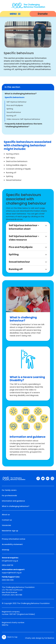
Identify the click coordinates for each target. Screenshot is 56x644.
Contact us (7, 520)
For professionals (9, 496)
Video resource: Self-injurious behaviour (23, 119)
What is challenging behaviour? (21, 94)
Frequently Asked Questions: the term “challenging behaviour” (23, 125)
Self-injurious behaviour (16, 102)
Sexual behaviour (14, 112)
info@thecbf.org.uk (10, 561)
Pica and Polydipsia (15, 105)
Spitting (10, 109)
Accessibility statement (12, 544)
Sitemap (6, 550)
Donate (43, 14)
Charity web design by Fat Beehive (40, 638)
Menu (15, 14)
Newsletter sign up (10, 531)
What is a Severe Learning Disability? (27, 379)
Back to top (10, 637)
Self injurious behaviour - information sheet (24, 227)
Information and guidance (28, 437)
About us (6, 515)
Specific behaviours (14, 97)
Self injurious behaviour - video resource (24, 238)
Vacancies (6, 525)
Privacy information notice (14, 539)
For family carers (9, 490)
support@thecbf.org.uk (12, 573)
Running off (11, 116)
